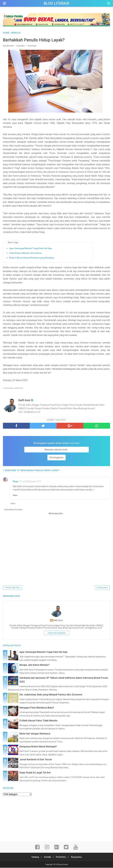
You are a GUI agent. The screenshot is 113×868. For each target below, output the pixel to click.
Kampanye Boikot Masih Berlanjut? (38, 747)
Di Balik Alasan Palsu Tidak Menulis (38, 721)
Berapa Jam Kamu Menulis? (34, 665)
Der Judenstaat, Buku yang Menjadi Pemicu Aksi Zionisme (51, 695)
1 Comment (31, 46)
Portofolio (61, 857)
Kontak (47, 857)
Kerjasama (77, 857)
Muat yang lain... (56, 514)
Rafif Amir (58, 621)
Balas (15, 495)
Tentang (35, 857)
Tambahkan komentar (13, 510)
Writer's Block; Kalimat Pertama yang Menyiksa (32, 258)
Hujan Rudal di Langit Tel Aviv (35, 773)
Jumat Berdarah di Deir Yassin (36, 760)
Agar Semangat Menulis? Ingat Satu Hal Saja (30, 249)
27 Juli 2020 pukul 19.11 (30, 482)
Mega (16, 482)
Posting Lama (102, 588)
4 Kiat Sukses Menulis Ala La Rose (25, 253)
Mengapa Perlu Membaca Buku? (37, 708)
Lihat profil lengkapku (57, 633)
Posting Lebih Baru (12, 588)
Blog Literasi (56, 3)
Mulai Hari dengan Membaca (35, 734)
